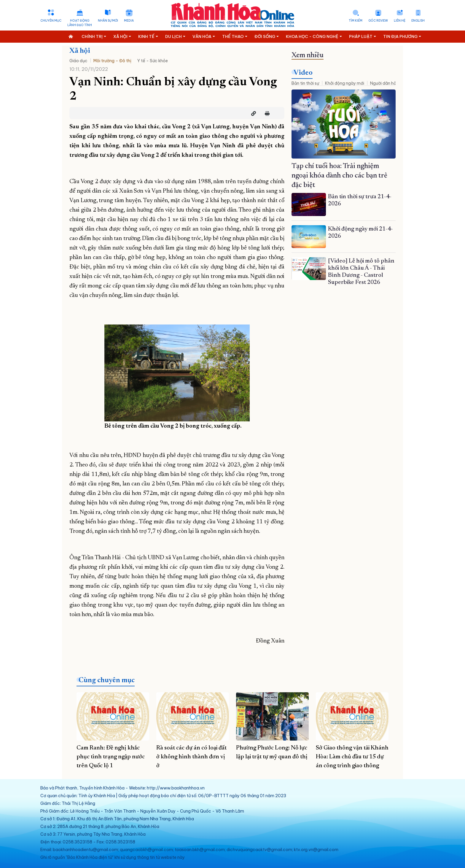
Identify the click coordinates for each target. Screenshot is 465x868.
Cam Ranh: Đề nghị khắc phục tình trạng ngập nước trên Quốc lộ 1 (111, 757)
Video (303, 73)
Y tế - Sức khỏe (153, 61)
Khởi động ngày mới (345, 83)
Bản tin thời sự (305, 83)
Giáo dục (78, 61)
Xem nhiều (308, 55)
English (418, 21)
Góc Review (378, 21)
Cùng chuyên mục (107, 680)
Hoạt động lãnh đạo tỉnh (80, 23)
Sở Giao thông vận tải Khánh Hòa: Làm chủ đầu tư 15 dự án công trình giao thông (352, 757)
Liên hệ (400, 21)
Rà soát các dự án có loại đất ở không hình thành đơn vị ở (191, 757)
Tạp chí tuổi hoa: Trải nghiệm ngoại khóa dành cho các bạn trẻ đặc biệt (339, 176)
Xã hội (80, 51)
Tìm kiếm (356, 21)
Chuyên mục (51, 21)
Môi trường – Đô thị (112, 61)
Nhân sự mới (108, 21)
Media (129, 21)
